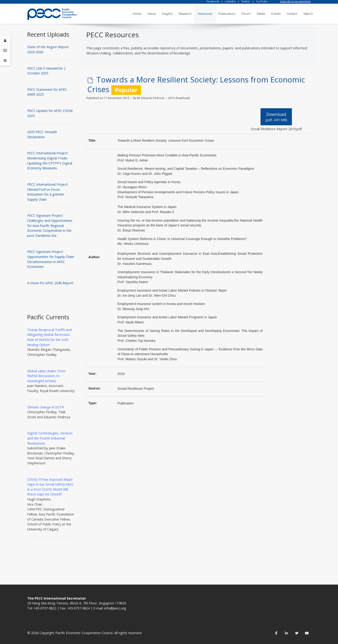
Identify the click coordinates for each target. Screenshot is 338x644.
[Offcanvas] (5, 61)
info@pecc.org (115, 608)
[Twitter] (297, 633)
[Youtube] (307, 633)
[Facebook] (276, 633)
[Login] (5, 41)
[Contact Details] (5, 51)
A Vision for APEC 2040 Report (50, 283)
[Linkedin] (286, 633)
